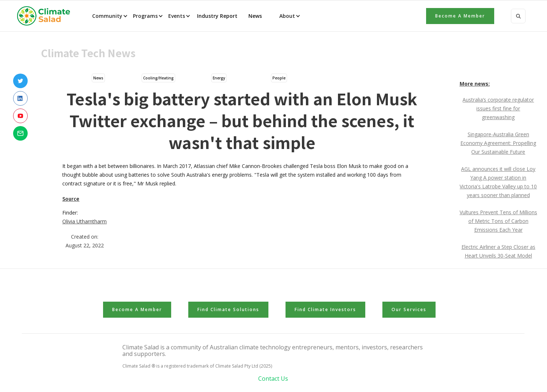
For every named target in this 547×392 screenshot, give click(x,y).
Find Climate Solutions (228, 309)
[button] (109, 16)
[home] (46, 16)
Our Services (409, 309)
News (254, 16)
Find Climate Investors (325, 309)
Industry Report (217, 16)
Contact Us (273, 379)
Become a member (460, 16)
